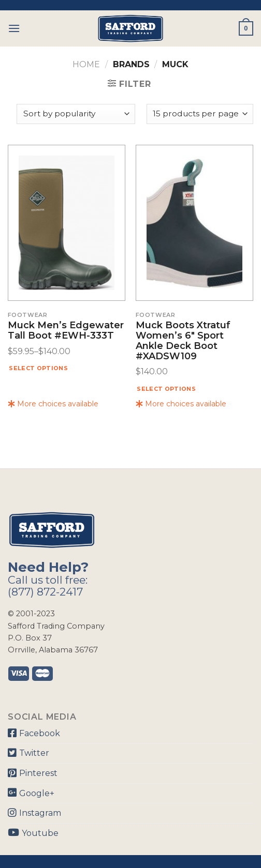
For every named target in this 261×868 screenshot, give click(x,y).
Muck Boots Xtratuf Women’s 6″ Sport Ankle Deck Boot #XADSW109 (183, 341)
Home (86, 64)
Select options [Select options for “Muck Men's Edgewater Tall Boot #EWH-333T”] (38, 368)
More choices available (53, 404)
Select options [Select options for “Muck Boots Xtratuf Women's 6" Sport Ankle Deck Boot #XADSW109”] (166, 389)
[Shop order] (76, 114)
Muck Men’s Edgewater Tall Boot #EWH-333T (66, 331)
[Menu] (14, 28)
